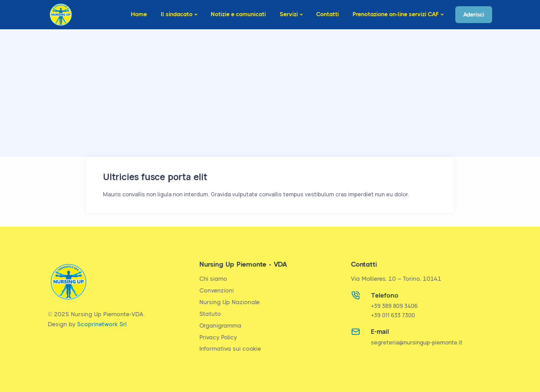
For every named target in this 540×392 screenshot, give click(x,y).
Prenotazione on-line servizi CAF (396, 14)
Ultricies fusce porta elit (155, 177)
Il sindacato (177, 14)
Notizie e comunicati (238, 14)
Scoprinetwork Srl (102, 324)
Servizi (289, 14)
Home (139, 14)
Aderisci (474, 14)
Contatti (328, 14)
